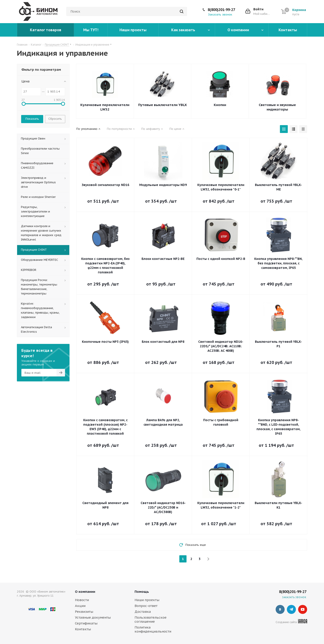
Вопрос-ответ (146, 606)
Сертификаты (86, 623)
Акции (80, 606)
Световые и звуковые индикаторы (277, 107)
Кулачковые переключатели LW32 (105, 107)
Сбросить (55, 119)
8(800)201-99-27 (221, 10)
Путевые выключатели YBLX (162, 105)
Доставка (143, 612)
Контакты (83, 629)
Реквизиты (84, 612)
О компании (85, 592)
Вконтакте (280, 609)
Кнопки (220, 105)
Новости (82, 600)
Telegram (291, 609)
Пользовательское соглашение (151, 619)
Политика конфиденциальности (153, 629)
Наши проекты (147, 600)
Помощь (142, 592)
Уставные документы (93, 617)
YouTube (303, 609)
